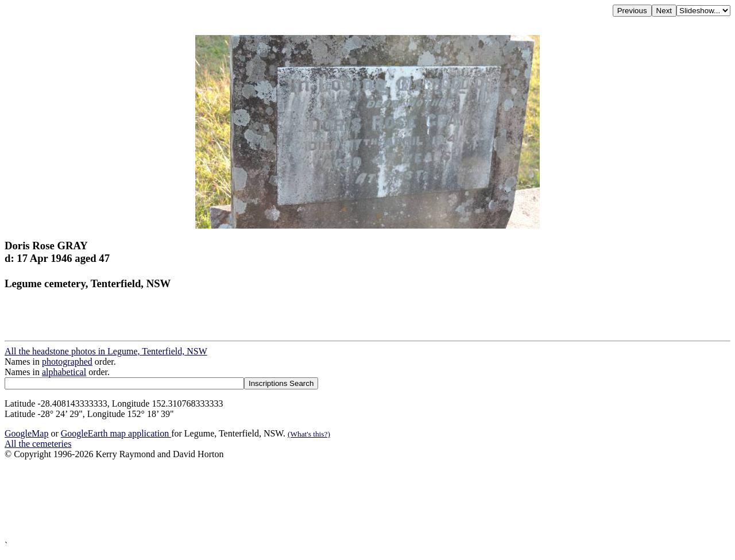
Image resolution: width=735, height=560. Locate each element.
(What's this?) (309, 434)
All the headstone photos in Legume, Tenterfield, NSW (106, 351)
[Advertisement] (349, 500)
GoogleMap (26, 433)
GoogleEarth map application (116, 433)
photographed (67, 362)
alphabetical (64, 372)
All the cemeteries (38, 444)
